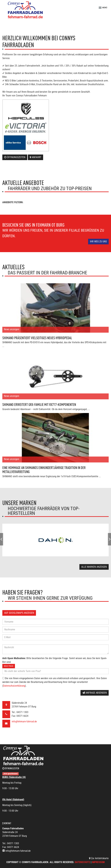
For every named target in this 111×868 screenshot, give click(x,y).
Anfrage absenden (95, 693)
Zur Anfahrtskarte (99, 858)
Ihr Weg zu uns (98, 241)
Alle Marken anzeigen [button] (94, 567)
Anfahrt (35, 157)
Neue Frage (9, 666)
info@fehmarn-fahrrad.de (24, 721)
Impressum (98, 862)
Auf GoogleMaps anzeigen (19, 613)
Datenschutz (82, 862)
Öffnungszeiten (15, 157)
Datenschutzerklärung (14, 686)
